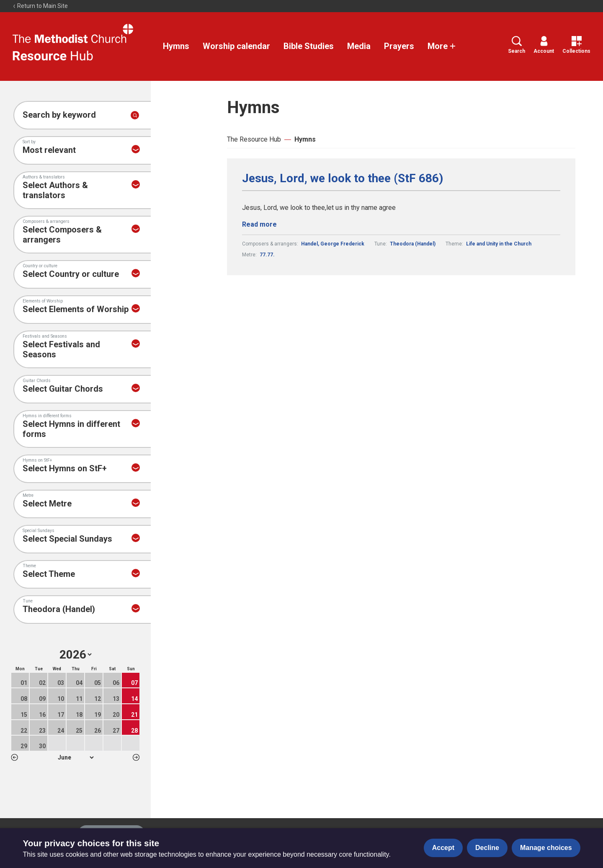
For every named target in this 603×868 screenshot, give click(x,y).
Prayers (399, 46)
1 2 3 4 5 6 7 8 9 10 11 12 (76, 757)
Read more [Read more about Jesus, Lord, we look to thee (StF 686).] (259, 224)
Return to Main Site (40, 6)
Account (544, 45)
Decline (487, 848)
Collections (576, 45)
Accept (443, 848)
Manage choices (546, 848)
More (442, 46)
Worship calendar (236, 46)
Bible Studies (309, 46)
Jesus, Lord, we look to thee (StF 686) (343, 178)
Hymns (176, 46)
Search (517, 45)
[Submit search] (135, 115)
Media (359, 46)
